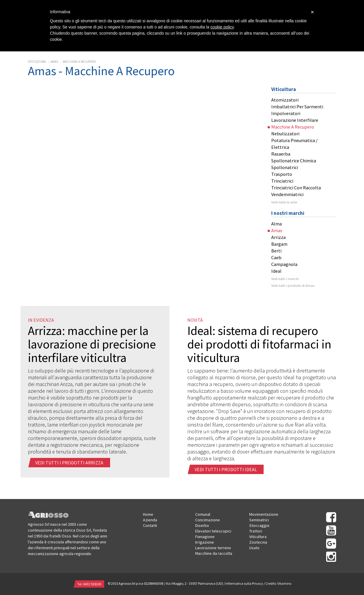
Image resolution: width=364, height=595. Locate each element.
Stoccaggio (259, 525)
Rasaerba (281, 154)
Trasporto (282, 174)
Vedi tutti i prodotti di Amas (293, 285)
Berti (276, 251)
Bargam (279, 244)
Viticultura (37, 62)
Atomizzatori (285, 100)
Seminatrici (259, 520)
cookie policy (222, 27)
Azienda (150, 520)
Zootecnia (258, 542)
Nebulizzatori (285, 134)
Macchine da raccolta (214, 553)
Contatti (150, 525)
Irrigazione (205, 542)
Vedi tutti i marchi (285, 279)
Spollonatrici (285, 167)
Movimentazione (264, 514)
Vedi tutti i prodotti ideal (226, 469)
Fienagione (205, 537)
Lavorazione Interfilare (295, 120)
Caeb (276, 257)
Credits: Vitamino (278, 584)
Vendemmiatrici (287, 194)
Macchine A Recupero (79, 62)
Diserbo (202, 525)
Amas (54, 62)
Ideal (276, 271)
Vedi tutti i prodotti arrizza (70, 463)
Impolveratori (286, 113)
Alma (277, 224)
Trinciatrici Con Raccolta (296, 188)
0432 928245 (92, 584)
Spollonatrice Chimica (294, 161)
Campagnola (284, 264)
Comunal (203, 514)
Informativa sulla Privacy (244, 584)
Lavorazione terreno (213, 548)
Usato (254, 548)
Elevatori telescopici (213, 531)
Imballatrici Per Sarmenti (297, 107)
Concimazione (208, 520)
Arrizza (278, 237)
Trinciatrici (282, 181)
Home (148, 514)
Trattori (256, 531)
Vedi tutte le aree (284, 202)
